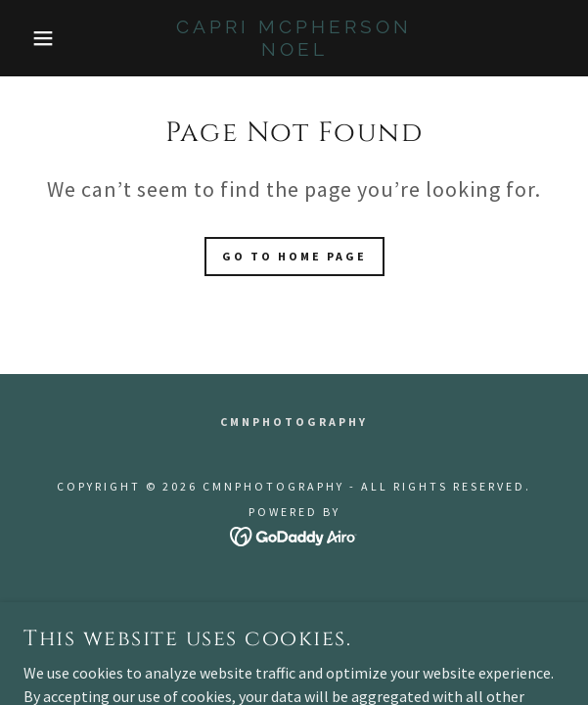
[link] (294, 38)
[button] (40, 38)
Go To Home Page (294, 256)
